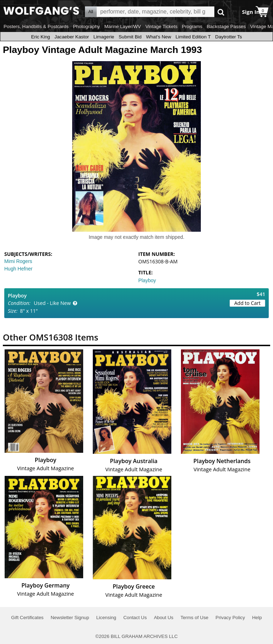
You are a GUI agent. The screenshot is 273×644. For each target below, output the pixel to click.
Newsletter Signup (70, 618)
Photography (86, 26)
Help (257, 618)
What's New (159, 37)
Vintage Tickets (161, 26)
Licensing (106, 618)
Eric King (40, 37)
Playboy (147, 280)
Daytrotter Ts (228, 37)
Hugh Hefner (18, 269)
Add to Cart (247, 303)
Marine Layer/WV (122, 26)
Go (221, 12)
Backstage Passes (226, 26)
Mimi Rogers (18, 261)
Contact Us (135, 618)
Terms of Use (195, 618)
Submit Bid (130, 37)
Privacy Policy (230, 618)
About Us (164, 618)
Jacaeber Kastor (72, 37)
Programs (192, 26)
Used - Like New (52, 303)
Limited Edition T (193, 37)
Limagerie (104, 37)
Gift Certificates (27, 618)
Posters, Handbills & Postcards (36, 26)
